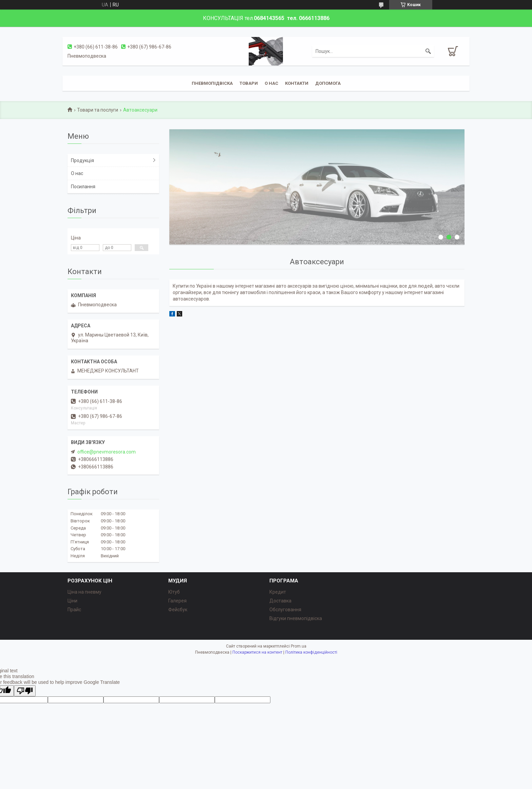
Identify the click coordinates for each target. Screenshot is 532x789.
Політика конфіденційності (311, 652)
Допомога (328, 83)
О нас (77, 173)
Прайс (74, 610)
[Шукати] (428, 51)
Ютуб (174, 592)
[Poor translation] (25, 691)
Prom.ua (299, 646)
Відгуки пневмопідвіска (296, 618)
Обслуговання (285, 610)
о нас (271, 83)
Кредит (278, 592)
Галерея (177, 601)
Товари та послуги (98, 110)
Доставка (280, 601)
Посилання (83, 187)
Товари (249, 83)
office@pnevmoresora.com (107, 452)
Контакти (297, 83)
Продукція (82, 160)
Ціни (72, 601)
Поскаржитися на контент (257, 652)
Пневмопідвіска (212, 83)
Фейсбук (178, 610)
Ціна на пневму (84, 592)
